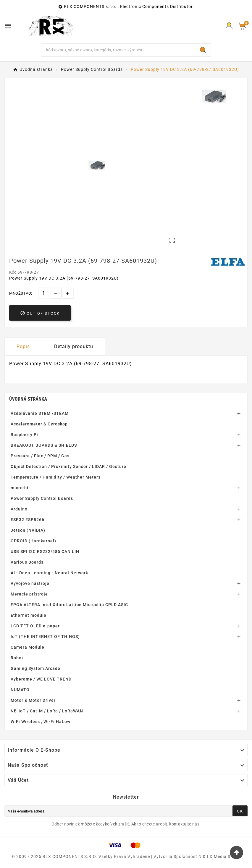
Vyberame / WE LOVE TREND (41, 679)
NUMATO (20, 690)
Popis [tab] (23, 346)
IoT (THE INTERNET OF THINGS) (45, 637)
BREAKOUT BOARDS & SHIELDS (44, 445)
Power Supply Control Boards (42, 498)
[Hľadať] (118, 50)
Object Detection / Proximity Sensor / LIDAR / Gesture (68, 466)
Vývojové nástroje (30, 583)
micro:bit (20, 488)
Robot (17, 658)
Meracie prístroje (29, 594)
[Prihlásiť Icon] (229, 26)
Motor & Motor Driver (33, 700)
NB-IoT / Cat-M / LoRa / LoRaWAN (47, 711)
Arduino (19, 509)
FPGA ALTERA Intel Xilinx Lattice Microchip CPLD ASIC (69, 605)
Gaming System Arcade (35, 668)
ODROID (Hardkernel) (33, 541)
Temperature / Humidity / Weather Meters (56, 477)
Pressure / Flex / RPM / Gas (40, 456)
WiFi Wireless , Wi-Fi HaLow (41, 722)
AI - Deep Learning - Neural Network (49, 573)
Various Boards (27, 562)
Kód (13, 272)
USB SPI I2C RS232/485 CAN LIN (45, 552)
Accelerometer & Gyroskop (39, 424)
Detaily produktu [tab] (74, 346)
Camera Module (28, 647)
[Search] (203, 50)
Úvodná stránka (28, 399)
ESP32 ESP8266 (28, 520)
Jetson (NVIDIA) (28, 530)
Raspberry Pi (24, 435)
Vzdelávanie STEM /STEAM (40, 413)
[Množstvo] (44, 293)
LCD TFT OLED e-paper (35, 626)
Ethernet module (29, 615)
